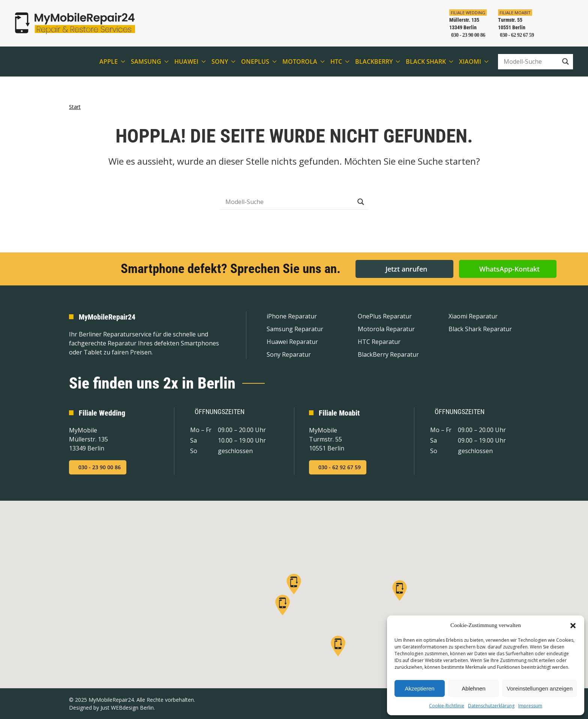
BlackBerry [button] (378, 62)
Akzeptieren (419, 688)
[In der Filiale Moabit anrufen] (513, 23)
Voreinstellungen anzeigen (540, 688)
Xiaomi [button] (474, 62)
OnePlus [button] (259, 62)
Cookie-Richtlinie (447, 706)
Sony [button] (223, 62)
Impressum (530, 706)
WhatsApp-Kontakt (509, 269)
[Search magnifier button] (565, 62)
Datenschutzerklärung (491, 706)
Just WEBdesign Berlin (127, 708)
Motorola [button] (304, 62)
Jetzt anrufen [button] (406, 269)
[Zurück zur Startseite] (75, 23)
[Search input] (530, 62)
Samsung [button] (150, 62)
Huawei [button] (190, 62)
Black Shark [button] (430, 62)
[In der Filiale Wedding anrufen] (465, 23)
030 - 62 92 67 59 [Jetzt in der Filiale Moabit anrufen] (340, 467)
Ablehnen (473, 688)
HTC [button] (340, 62)
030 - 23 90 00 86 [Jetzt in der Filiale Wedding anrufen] (100, 467)
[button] (573, 625)
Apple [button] (112, 62)
